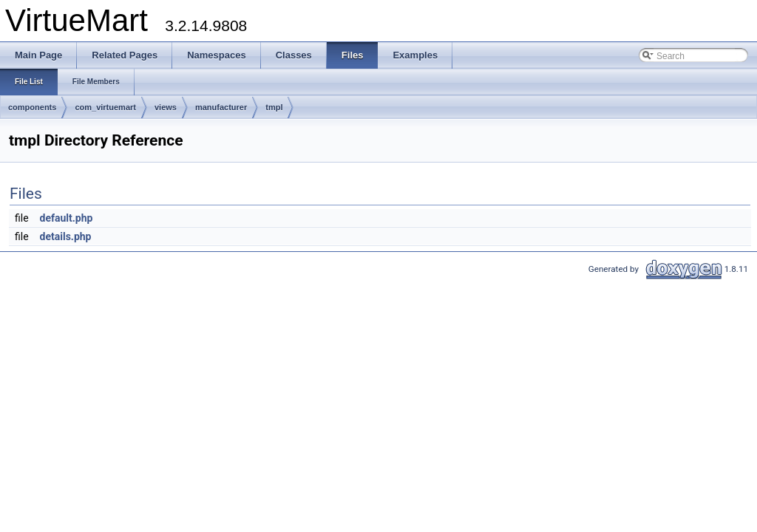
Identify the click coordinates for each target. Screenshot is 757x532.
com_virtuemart (105, 107)
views (166, 107)
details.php (66, 236)
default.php (67, 218)
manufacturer (221, 107)
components (32, 107)
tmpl (274, 107)
